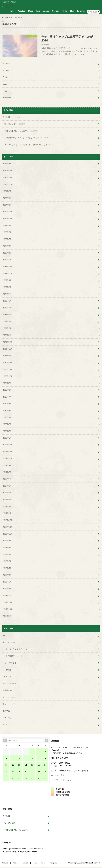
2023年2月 (7, 253)
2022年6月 (7, 301)
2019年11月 (8, 452)
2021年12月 (8, 342)
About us (21, 11)
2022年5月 (7, 308)
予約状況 (6, 711)
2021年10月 (8, 349)
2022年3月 (7, 321)
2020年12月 (8, 363)
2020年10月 (8, 376)
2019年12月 (8, 445)
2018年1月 (7, 595)
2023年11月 (8, 219)
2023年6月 (7, 239)
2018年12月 (8, 520)
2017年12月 (8, 602)
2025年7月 (7, 164)
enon (83, 863)
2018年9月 (7, 541)
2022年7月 (7, 294)
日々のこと (7, 724)
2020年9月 (7, 383)
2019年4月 (7, 493)
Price (38, 11)
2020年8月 (7, 390)
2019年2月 (7, 506)
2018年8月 (7, 547)
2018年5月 (7, 568)
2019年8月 (7, 472)
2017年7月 (7, 616)
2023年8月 (7, 225)
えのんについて (9, 642)
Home (12, 11)
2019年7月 (7, 479)
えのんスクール (9, 683)
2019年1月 (7, 513)
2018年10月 (8, 534)
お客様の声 (7, 690)
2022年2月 (7, 328)
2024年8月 (7, 191)
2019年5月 (7, 486)
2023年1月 (7, 260)
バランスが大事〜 (14, 124)
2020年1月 (7, 438)
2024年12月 (8, 171)
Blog (72, 11)
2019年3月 (7, 500)
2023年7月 (7, 232)
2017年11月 (8, 609)
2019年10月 (8, 458)
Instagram (81, 11)
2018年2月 (7, 589)
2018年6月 (7, 561)
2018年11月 (8, 527)
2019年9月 (7, 465)
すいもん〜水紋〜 (10, 697)
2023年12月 (8, 212)
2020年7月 (7, 397)
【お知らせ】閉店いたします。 (20, 131)
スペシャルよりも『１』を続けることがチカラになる (29, 145)
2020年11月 (8, 369)
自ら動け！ (12, 117)
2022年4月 (7, 315)
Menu (30, 11)
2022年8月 (7, 287)
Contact (55, 11)
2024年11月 (8, 177)
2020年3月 (7, 424)
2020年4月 (7, 417)
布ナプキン (7, 718)
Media (64, 11)
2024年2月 (7, 205)
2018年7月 (7, 554)
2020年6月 (7, 404)
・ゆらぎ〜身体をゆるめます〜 (17, 649)
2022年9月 (7, 280)
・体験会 (7, 670)
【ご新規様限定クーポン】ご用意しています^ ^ (27, 138)
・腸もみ (7, 676)
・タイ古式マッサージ (13, 656)
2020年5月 (7, 411)
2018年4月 (7, 575)
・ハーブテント (10, 663)
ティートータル (9, 704)
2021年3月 (7, 356)
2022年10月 (8, 273)
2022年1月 (7, 335)
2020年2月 (7, 431)
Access (46, 11)
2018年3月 (7, 582)
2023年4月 (7, 246)
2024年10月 (8, 184)
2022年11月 (8, 267)
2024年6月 (7, 198)
